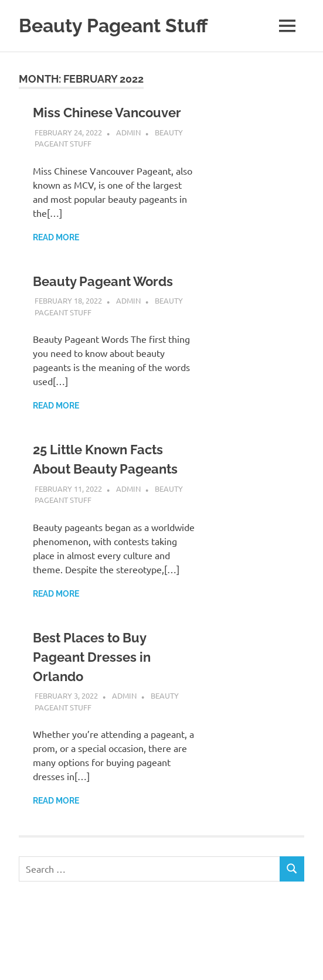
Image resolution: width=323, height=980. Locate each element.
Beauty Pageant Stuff (113, 25)
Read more (56, 237)
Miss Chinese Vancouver (107, 113)
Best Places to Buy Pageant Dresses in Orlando (92, 657)
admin (128, 132)
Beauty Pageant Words (103, 281)
